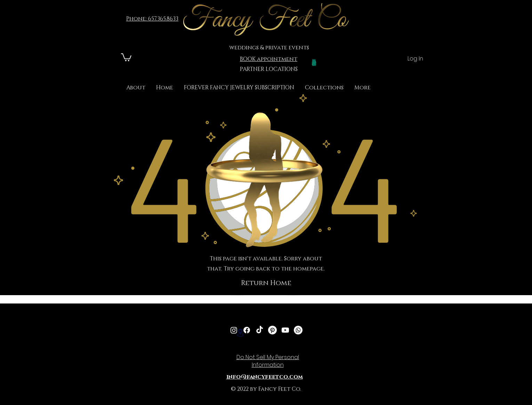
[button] (324, 88)
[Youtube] (285, 330)
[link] (126, 57)
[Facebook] (247, 330)
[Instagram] (234, 330)
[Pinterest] (272, 330)
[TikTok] (260, 330)
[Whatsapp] (298, 330)
